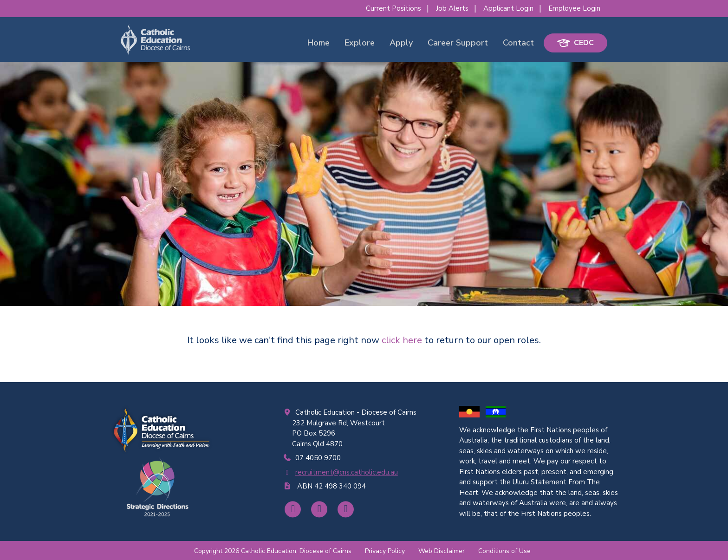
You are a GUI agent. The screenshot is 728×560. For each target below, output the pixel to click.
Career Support (458, 43)
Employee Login (574, 8)
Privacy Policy (385, 551)
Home (318, 43)
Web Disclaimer (442, 551)
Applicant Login (508, 8)
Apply (401, 43)
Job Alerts (452, 8)
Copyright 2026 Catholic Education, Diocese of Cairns (273, 551)
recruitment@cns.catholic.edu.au (347, 472)
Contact (518, 43)
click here (402, 340)
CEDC (575, 43)
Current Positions (393, 8)
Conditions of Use (504, 551)
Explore (360, 43)
